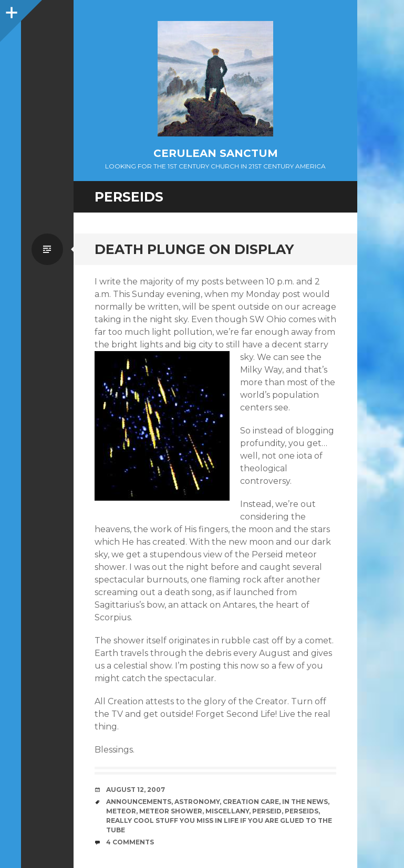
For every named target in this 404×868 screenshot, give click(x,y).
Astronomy (197, 802)
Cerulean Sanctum (216, 153)
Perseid (267, 811)
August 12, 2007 (136, 790)
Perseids (302, 811)
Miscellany (227, 811)
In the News (305, 802)
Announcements (139, 802)
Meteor (121, 811)
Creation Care (251, 802)
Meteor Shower (171, 811)
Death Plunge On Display (194, 249)
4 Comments (130, 842)
